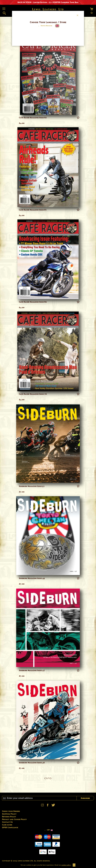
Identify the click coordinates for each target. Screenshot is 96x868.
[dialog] (48, 434)
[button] (45, 26)
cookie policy (66, 865)
